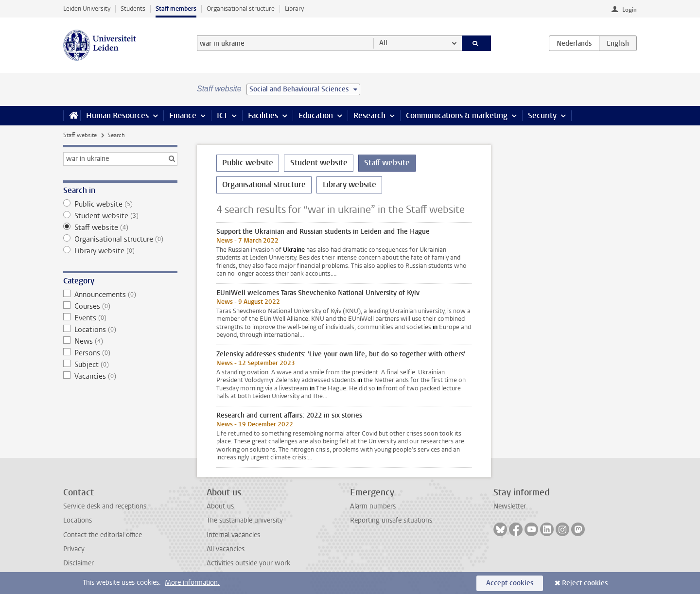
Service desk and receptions (105, 506)
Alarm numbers (373, 506)
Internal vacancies (233, 535)
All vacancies (226, 549)
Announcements (120, 295)
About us (220, 506)
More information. (192, 583)
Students (133, 9)
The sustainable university (245, 520)
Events (120, 318)
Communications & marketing (457, 115)
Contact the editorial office (103, 535)
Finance (183, 115)
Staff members (176, 9)
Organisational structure (241, 9)
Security (542, 115)
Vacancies (120, 376)
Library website (120, 251)
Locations (120, 330)
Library (294, 9)
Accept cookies (510, 583)
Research (369, 115)
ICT (222, 115)
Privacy (74, 549)
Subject (120, 365)
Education (316, 115)
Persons (120, 353)
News (120, 341)
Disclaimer (79, 563)
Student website (120, 216)
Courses (120, 306)
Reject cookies (585, 583)
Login (630, 10)
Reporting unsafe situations (391, 520)
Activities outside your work (248, 563)
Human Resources (117, 115)
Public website (120, 204)
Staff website (80, 135)
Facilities (263, 115)
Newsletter (510, 506)
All (383, 43)
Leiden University (87, 9)
